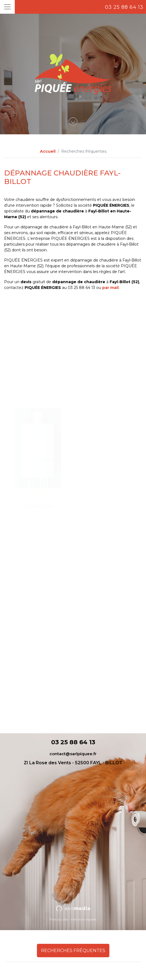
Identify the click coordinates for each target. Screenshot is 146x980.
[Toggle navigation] (7, 7)
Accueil (48, 151)
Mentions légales (84, 919)
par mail (110, 288)
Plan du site (59, 919)
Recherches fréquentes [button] (73, 951)
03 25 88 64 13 (124, 7)
